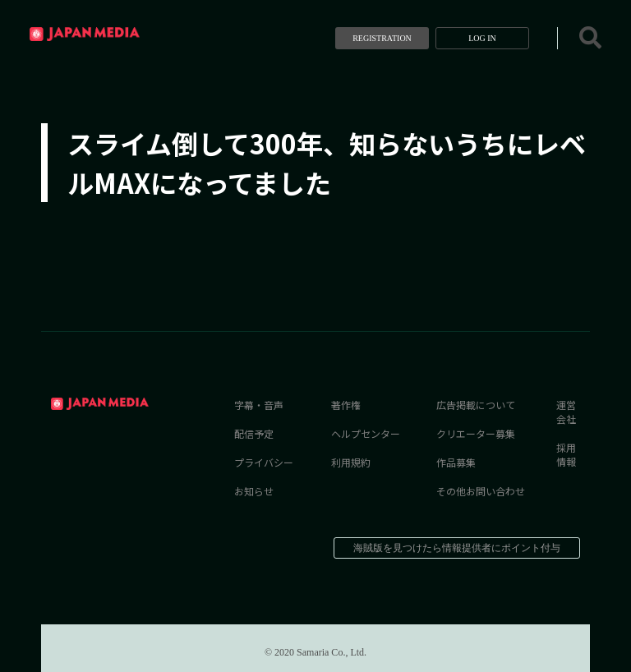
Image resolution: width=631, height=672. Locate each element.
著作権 (346, 405)
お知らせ (254, 491)
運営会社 (566, 412)
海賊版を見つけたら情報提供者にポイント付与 (457, 548)
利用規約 (351, 462)
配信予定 (254, 433)
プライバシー (264, 462)
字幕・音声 (259, 405)
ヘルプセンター (366, 433)
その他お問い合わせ (481, 491)
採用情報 (566, 454)
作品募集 (456, 462)
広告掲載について (476, 405)
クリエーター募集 (476, 433)
